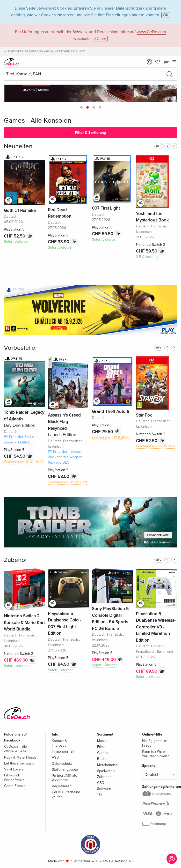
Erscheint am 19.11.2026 (111, 437)
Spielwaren (106, 771)
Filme (101, 747)
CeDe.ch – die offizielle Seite (16, 749)
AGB (55, 757)
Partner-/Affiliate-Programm (65, 778)
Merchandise (107, 765)
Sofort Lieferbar (16, 242)
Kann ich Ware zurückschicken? (155, 754)
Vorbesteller (21, 348)
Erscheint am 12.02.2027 (24, 462)
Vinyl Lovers (14, 769)
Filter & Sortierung (90, 133)
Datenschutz (62, 764)
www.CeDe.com (151, 32)
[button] (81, 107)
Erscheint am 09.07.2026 (68, 482)
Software (104, 789)
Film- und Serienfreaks (14, 778)
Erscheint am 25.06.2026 (156, 446)
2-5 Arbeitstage (148, 257)
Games (103, 753)
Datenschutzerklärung (136, 8)
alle (159, 146)
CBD (101, 783)
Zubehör (16, 560)
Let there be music (19, 763)
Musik (102, 741)
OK (166, 15)
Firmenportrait (63, 751)
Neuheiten (18, 146)
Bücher (103, 759)
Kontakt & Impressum (61, 743)
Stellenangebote (65, 770)
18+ (100, 795)
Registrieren (62, 786)
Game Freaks (15, 786)
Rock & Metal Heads (20, 757)
